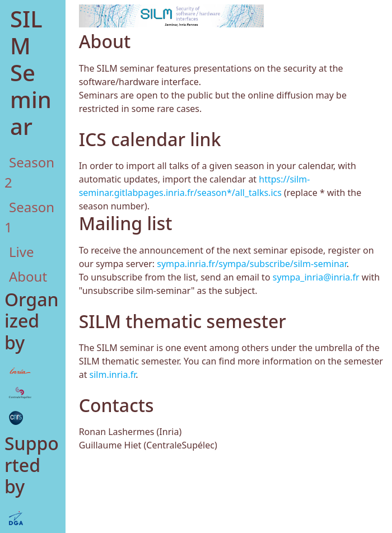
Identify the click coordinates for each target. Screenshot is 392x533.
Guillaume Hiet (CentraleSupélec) (148, 445)
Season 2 (29, 172)
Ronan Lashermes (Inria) (130, 432)
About (28, 276)
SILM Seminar (31, 73)
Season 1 (29, 217)
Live (22, 252)
